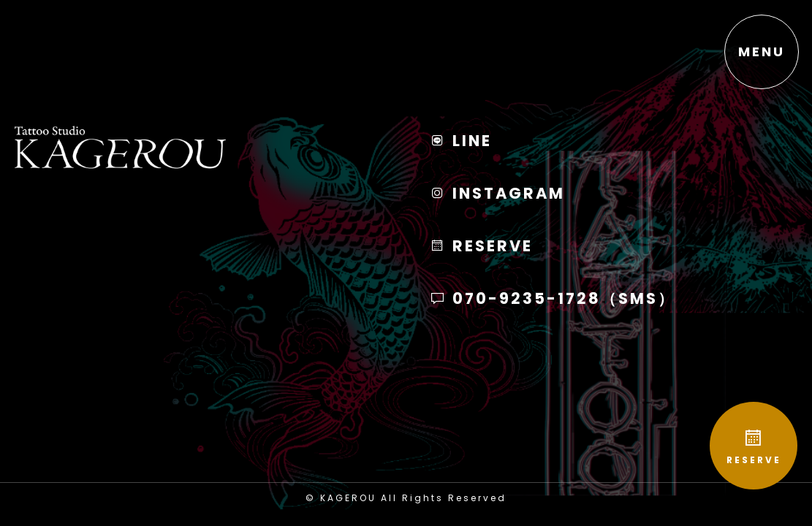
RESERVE (754, 447)
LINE (461, 141)
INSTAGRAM (497, 193)
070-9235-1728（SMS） (553, 298)
